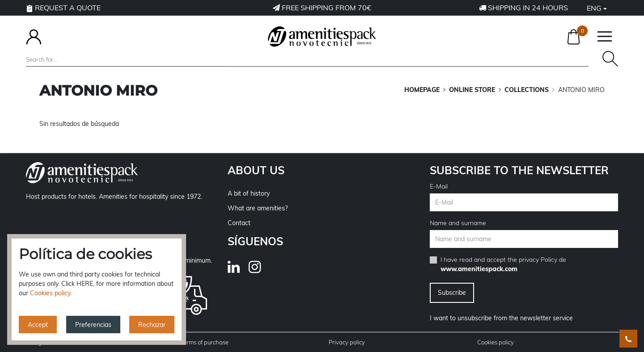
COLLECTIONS (527, 90)
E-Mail (439, 186)
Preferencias (93, 325)
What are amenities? (258, 208)
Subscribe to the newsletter (519, 170)
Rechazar (152, 325)
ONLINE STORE (472, 90)
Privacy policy (347, 342)
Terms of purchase (204, 342)
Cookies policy (496, 342)
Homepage (422, 90)
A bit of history (249, 193)
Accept (38, 325)
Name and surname (458, 223)
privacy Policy (538, 260)
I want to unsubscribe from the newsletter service (501, 318)
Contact (239, 223)
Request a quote (63, 8)
